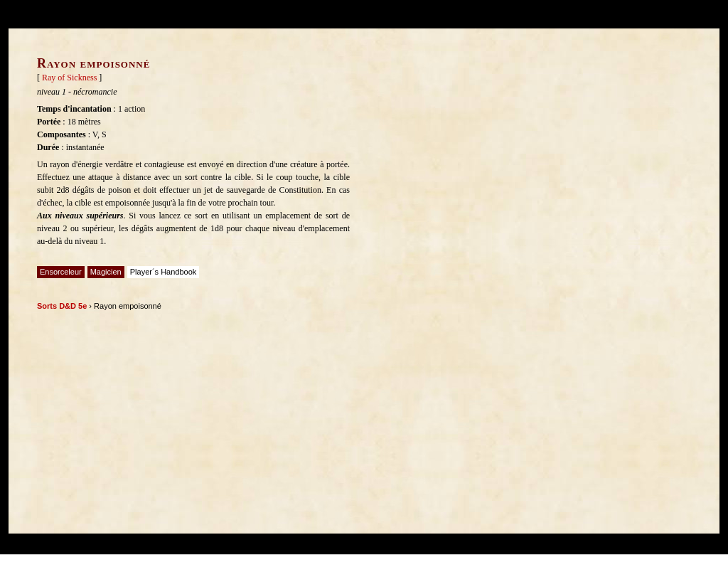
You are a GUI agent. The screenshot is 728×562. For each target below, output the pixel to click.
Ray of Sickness (69, 78)
